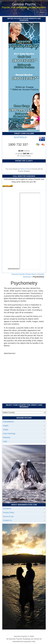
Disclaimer (7, 509)
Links (5, 441)
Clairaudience (8, 422)
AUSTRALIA (20, 137)
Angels (6, 426)
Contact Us (7, 520)
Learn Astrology (9, 434)
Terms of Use (25, 169)
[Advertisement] (24, 379)
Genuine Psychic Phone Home (24, 274)
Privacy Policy (9, 513)
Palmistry (7, 437)
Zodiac (6, 430)
